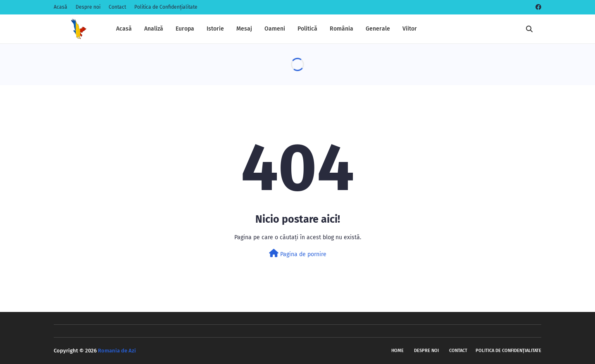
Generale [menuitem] (378, 29)
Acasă (61, 7)
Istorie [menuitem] (215, 29)
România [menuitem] (342, 29)
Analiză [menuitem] (154, 29)
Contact (117, 7)
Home (397, 351)
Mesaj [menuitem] (244, 29)
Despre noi (88, 7)
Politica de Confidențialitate (166, 7)
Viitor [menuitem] (410, 29)
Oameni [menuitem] (275, 29)
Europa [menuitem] (185, 29)
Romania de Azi (117, 351)
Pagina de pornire (298, 253)
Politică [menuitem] (307, 29)
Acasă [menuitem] (124, 29)
